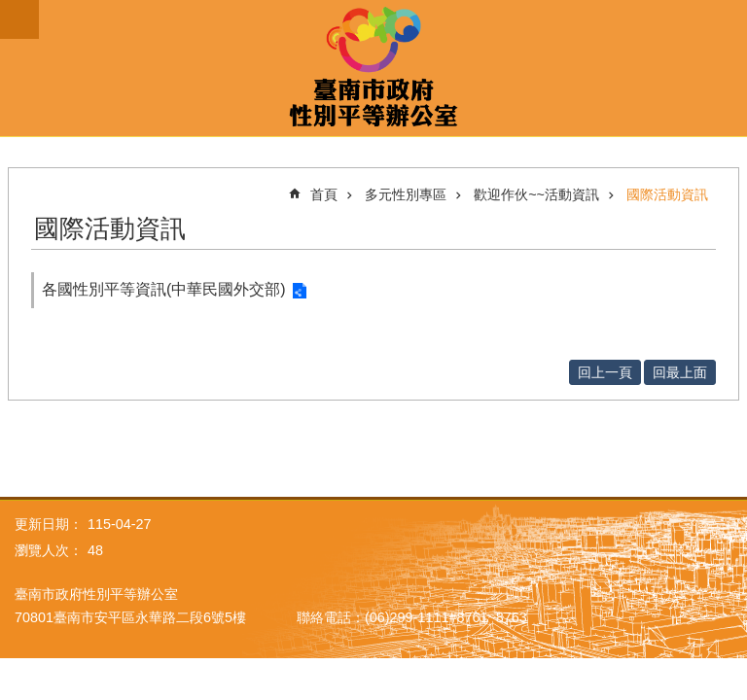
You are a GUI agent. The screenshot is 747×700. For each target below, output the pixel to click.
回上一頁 (605, 372)
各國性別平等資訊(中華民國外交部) (164, 289)
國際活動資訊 (667, 194)
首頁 (324, 194)
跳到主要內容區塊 (10, 10)
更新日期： (49, 524)
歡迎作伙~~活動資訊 (536, 194)
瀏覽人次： (49, 550)
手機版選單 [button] (19, 19)
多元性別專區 (406, 194)
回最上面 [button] (680, 372)
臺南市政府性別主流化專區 (373, 68)
